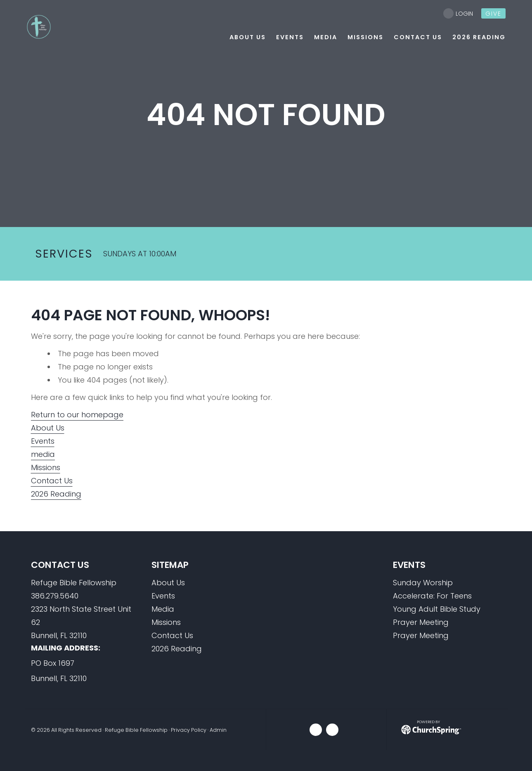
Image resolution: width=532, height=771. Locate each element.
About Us (48, 428)
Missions (46, 467)
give (493, 14)
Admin (218, 730)
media (43, 454)
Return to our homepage (77, 415)
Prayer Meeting (421, 622)
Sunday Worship (423, 583)
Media (163, 609)
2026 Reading (56, 494)
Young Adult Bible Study (437, 609)
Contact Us (52, 481)
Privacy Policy (189, 730)
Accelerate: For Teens (432, 596)
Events (43, 441)
